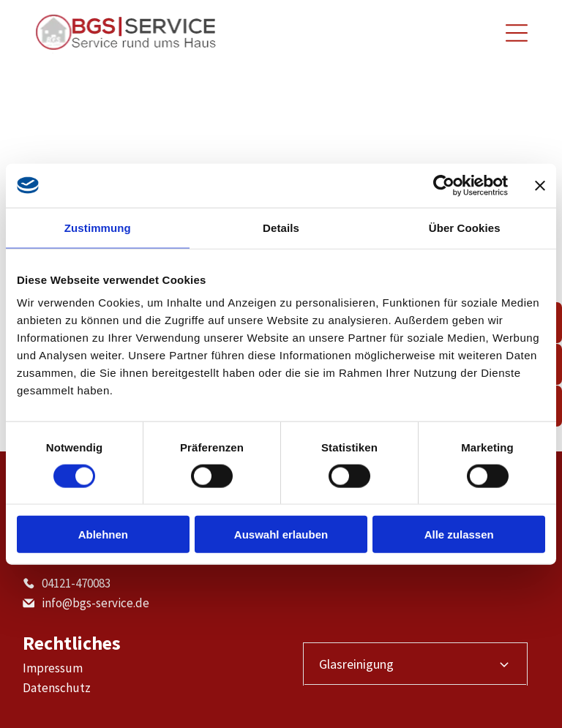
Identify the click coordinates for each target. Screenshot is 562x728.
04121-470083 (76, 583)
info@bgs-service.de (95, 603)
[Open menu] (517, 33)
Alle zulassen (459, 534)
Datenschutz (57, 688)
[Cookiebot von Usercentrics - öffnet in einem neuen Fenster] (444, 185)
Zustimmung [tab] (98, 227)
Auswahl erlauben (281, 534)
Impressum (53, 668)
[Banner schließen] (540, 185)
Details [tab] (281, 227)
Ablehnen (103, 534)
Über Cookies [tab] (465, 227)
